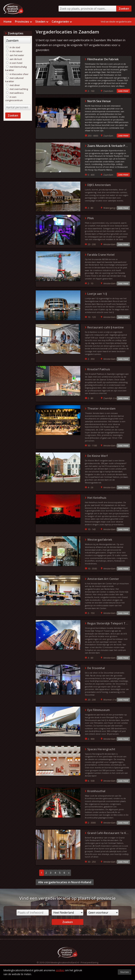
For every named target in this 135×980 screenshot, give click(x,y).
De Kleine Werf (98, 456)
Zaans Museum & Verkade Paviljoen (108, 146)
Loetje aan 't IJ (97, 294)
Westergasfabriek (100, 540)
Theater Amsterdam (101, 409)
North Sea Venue (99, 101)
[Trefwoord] (18, 40)
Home (8, 22)
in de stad (13, 47)
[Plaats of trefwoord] (33, 913)
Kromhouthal (96, 791)
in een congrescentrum (14, 99)
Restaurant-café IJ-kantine (106, 327)
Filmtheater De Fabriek (103, 59)
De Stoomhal (96, 668)
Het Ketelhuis (97, 498)
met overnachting (17, 89)
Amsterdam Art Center (103, 579)
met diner (13, 85)
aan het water (15, 55)
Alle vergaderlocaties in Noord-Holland (65, 882)
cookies (60, 970)
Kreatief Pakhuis (99, 369)
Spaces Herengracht (101, 749)
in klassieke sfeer (17, 74)
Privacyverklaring (89, 962)
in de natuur (14, 51)
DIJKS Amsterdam (99, 185)
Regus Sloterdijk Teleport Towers (108, 623)
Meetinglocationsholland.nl (65, 962)
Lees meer (123, 91)
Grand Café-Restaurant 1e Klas (108, 833)
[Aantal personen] (18, 107)
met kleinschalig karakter (16, 68)
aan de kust (14, 59)
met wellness (15, 93)
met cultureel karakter (14, 80)
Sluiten (125, 972)
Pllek (91, 218)
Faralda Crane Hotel (101, 255)
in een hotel (14, 63)
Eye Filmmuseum (99, 710)
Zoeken (124, 9)
